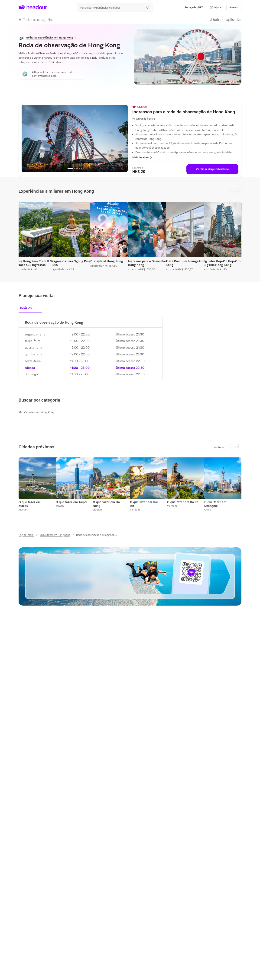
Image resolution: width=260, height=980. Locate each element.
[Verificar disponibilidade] (212, 169)
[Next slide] (238, 192)
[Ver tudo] (219, 447)
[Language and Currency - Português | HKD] (194, 7)
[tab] (27, 309)
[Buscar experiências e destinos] (115, 7)
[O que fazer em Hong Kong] (55, 535)
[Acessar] (234, 7)
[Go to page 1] (70, 168)
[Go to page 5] (82, 168)
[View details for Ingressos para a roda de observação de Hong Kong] (185, 112)
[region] (75, 138)
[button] (215, 7)
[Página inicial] (26, 535)
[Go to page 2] (75, 168)
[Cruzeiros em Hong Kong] (37, 412)
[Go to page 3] (77, 168)
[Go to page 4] (79, 168)
